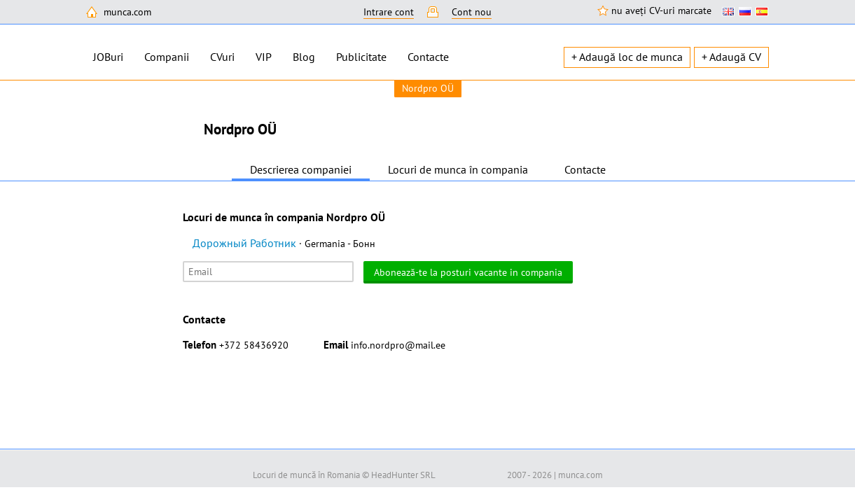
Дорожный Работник (284, 243)
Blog (304, 57)
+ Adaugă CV (731, 57)
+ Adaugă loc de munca (627, 57)
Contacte (428, 57)
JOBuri (108, 57)
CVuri (222, 57)
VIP (264, 57)
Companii (167, 57)
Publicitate (361, 57)
